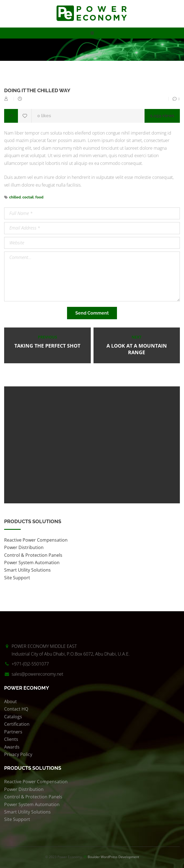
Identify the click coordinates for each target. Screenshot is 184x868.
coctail (28, 197)
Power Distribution (24, 547)
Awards (12, 747)
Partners (13, 732)
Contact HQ (16, 709)
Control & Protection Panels (33, 555)
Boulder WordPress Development (113, 857)
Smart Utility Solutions (27, 570)
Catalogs (13, 717)
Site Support (17, 578)
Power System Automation (32, 563)
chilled (15, 197)
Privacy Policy (18, 754)
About (10, 702)
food (39, 197)
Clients (11, 739)
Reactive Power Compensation (36, 540)
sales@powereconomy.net (37, 674)
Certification (17, 724)
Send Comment (92, 313)
